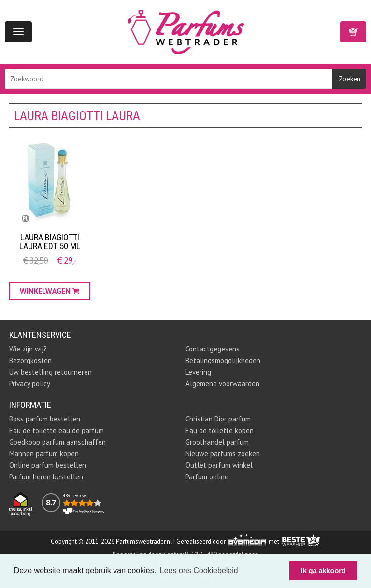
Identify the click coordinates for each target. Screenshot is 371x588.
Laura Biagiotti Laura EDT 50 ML (50, 242)
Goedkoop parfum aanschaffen (57, 442)
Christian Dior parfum (218, 419)
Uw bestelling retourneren (50, 372)
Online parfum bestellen (48, 465)
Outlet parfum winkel (219, 465)
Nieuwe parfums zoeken (223, 454)
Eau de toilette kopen (220, 430)
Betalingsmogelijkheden (223, 360)
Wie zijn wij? (28, 349)
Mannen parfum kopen (44, 454)
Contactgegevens (213, 349)
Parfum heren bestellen (46, 477)
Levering (198, 372)
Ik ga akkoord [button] (323, 571)
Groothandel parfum (217, 442)
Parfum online (207, 477)
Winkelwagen (353, 32)
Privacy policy (30, 384)
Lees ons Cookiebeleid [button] (199, 570)
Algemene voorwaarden (222, 384)
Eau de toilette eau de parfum (57, 430)
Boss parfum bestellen (45, 419)
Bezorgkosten (30, 360)
